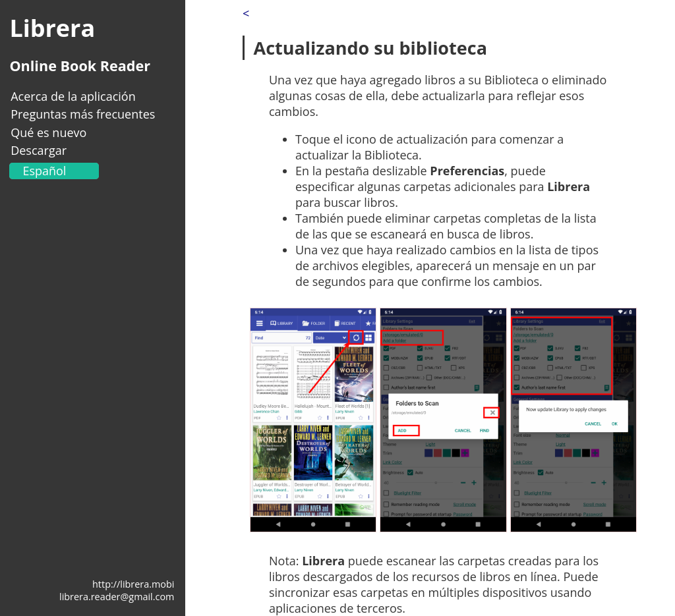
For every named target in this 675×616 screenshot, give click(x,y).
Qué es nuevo (48, 132)
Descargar (39, 150)
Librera (52, 28)
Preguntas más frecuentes (83, 114)
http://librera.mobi (133, 584)
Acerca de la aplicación (73, 96)
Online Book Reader (80, 66)
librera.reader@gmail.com (117, 597)
